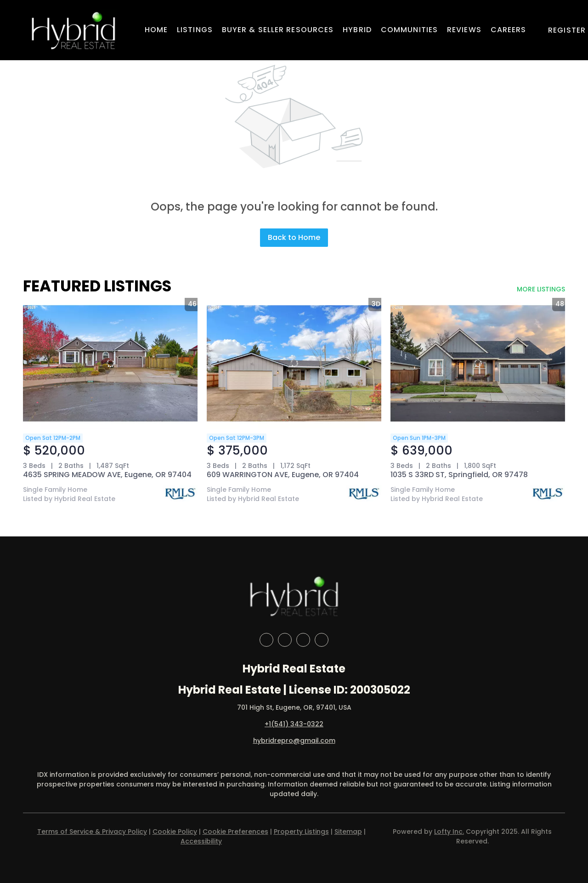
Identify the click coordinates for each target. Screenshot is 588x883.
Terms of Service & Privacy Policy (92, 832)
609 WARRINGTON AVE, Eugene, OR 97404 (283, 475)
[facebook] (266, 640)
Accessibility (201, 841)
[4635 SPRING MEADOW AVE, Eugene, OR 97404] (110, 363)
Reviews (464, 30)
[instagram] (303, 640)
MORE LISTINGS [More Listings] (541, 289)
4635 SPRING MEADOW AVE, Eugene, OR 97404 (107, 475)
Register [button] (567, 30)
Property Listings (301, 832)
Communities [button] (409, 30)
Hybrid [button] (357, 30)
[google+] (322, 640)
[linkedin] (285, 640)
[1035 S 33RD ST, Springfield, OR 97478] (478, 363)
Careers (509, 30)
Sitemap (348, 832)
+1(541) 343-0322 (294, 724)
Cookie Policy (175, 832)
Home (156, 30)
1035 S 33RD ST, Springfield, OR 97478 (459, 475)
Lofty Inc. (449, 832)
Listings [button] (195, 30)
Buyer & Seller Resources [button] (278, 30)
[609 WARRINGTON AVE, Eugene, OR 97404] (294, 363)
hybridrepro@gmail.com (294, 741)
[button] (73, 30)
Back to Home (294, 237)
